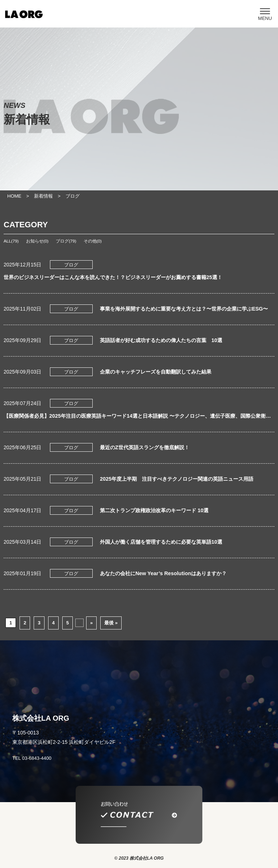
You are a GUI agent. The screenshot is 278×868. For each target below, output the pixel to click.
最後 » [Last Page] (111, 623)
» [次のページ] (91, 623)
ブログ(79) (66, 241)
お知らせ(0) (37, 241)
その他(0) (93, 241)
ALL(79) (11, 241)
